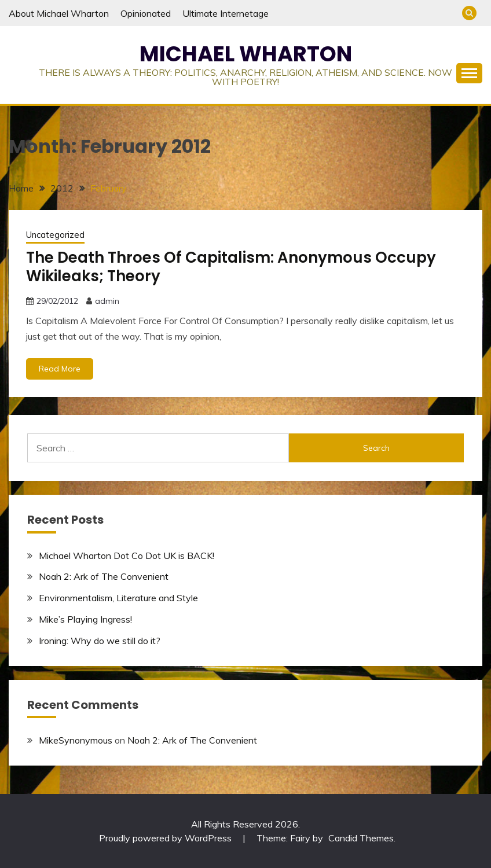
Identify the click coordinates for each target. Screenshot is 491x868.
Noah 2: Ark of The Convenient (104, 576)
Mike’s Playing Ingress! (85, 619)
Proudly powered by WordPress (166, 838)
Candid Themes (361, 838)
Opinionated (146, 13)
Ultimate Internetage (226, 13)
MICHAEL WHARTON (246, 54)
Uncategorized (55, 235)
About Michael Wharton (59, 13)
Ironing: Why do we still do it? (100, 641)
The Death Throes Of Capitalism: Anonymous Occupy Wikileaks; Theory (231, 267)
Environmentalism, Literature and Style (118, 598)
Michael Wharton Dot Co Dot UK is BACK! (127, 556)
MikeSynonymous (76, 740)
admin (107, 301)
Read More (60, 369)
